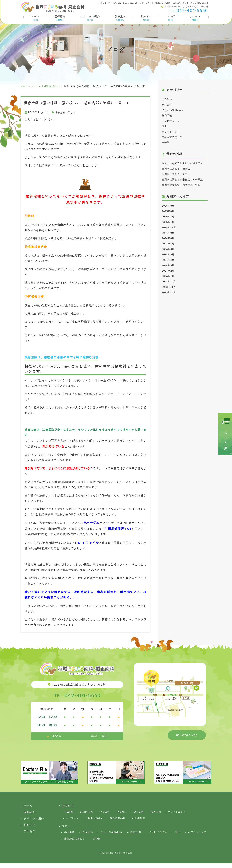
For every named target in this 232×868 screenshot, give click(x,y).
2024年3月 (169, 281)
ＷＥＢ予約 (226, 439)
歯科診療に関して (67, 117)
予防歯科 (168, 105)
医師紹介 (60, 18)
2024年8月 (169, 254)
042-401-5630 (78, 699)
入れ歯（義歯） (94, 823)
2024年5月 (169, 271)
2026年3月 (169, 222)
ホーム (35, 18)
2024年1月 (169, 292)
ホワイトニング (172, 132)
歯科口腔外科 (118, 823)
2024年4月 (169, 276)
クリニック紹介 (90, 18)
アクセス (195, 18)
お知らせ (146, 18)
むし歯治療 (139, 823)
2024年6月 (169, 265)
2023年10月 (170, 309)
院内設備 (168, 115)
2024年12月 (170, 244)
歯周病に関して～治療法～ (179, 174)
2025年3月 (169, 233)
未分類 (166, 142)
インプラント (71, 823)
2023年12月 (170, 298)
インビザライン (172, 121)
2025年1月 (169, 238)
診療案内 (120, 18)
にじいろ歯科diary (174, 110)
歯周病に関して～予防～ (178, 180)
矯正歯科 (139, 816)
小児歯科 (168, 99)
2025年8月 (169, 227)
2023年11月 (170, 303)
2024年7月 (169, 260)
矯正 (165, 126)
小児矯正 (122, 816)
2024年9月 (169, 249)
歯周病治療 (86, 816)
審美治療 (156, 816)
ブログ (171, 18)
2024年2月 (169, 287)
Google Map (189, 739)
